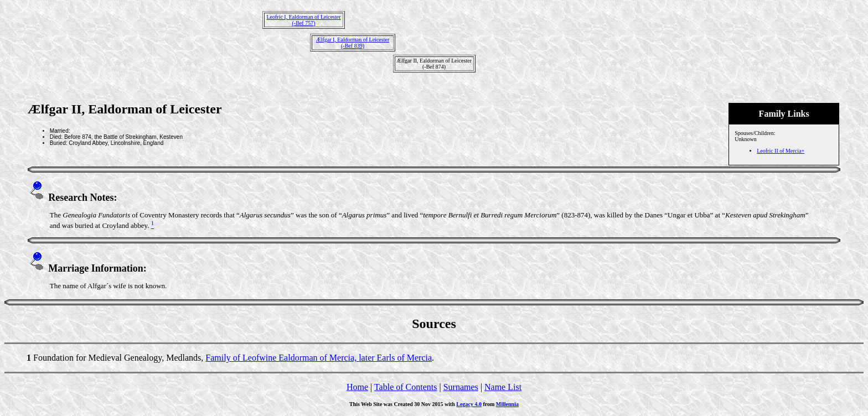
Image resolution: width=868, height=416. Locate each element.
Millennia (507, 404)
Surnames (461, 387)
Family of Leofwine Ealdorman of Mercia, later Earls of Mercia (319, 358)
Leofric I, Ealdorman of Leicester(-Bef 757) (303, 20)
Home (357, 387)
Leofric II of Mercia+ (781, 151)
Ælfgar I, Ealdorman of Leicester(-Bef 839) (353, 43)
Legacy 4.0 (469, 404)
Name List (503, 387)
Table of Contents (406, 387)
